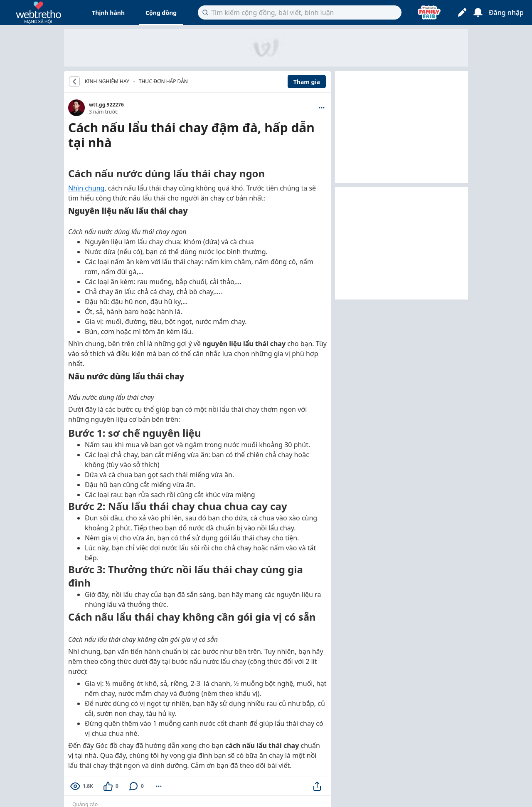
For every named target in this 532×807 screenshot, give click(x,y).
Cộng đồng (161, 13)
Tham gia (307, 82)
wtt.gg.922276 (106, 105)
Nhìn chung (86, 188)
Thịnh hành (108, 13)
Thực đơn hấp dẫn (163, 81)
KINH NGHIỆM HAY (107, 82)
